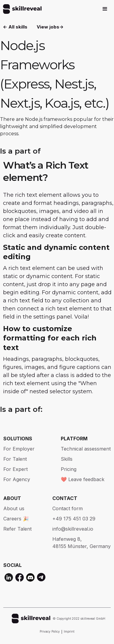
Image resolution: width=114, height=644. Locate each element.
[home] (21, 9)
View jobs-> (50, 27)
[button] (105, 9)
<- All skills (15, 27)
